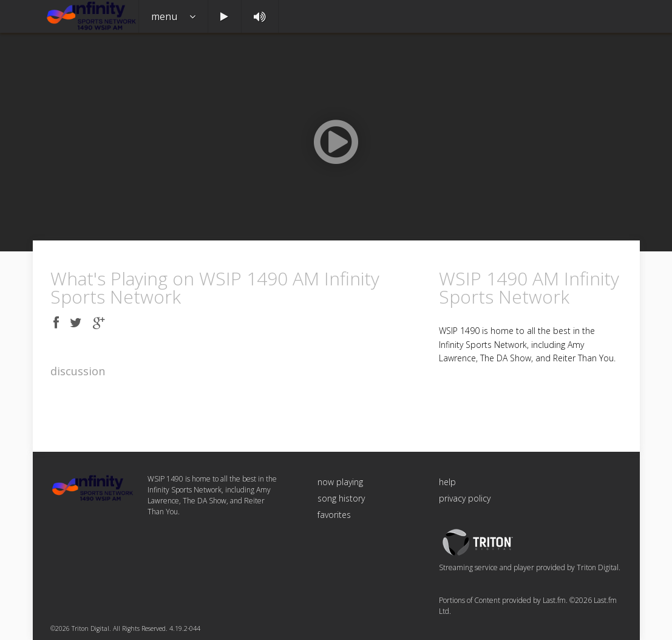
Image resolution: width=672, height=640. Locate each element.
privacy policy (465, 498)
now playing (340, 482)
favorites (334, 515)
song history (341, 498)
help (447, 482)
